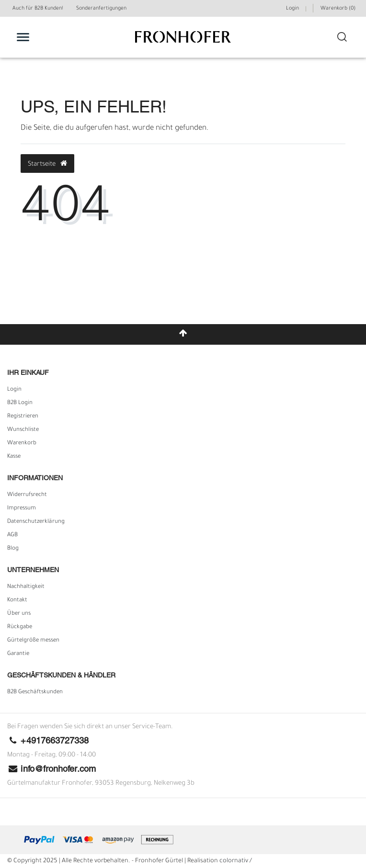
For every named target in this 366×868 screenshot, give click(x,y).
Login (14, 390)
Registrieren (23, 417)
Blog (13, 549)
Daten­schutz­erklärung (36, 522)
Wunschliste (23, 430)
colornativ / (236, 861)
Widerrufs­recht (27, 495)
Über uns (19, 614)
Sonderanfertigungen (101, 9)
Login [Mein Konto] (292, 9)
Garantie (18, 654)
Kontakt (17, 600)
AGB (12, 535)
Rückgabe (20, 627)
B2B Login (20, 403)
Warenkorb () (338, 9)
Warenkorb (22, 443)
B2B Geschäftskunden (35, 692)
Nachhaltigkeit (26, 587)
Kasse (14, 457)
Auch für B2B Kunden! (38, 9)
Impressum (22, 508)
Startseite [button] (47, 164)
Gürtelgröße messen (33, 641)
